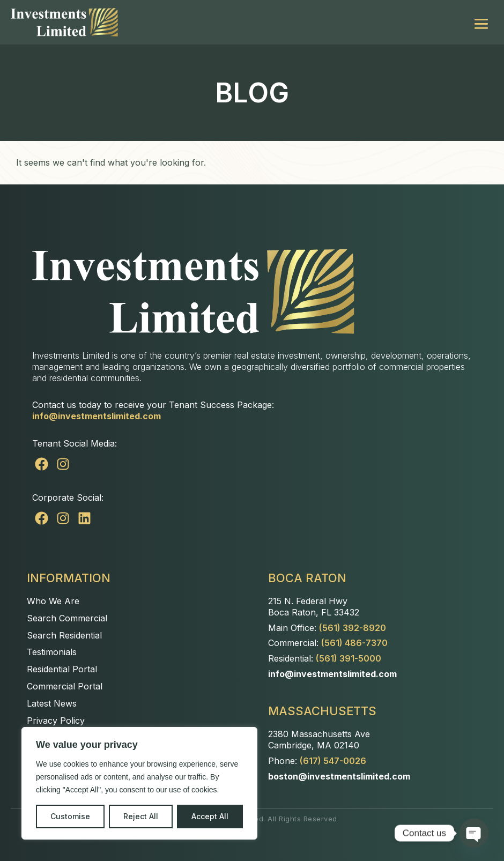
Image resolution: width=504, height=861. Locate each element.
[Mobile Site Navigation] (481, 22)
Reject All (141, 816)
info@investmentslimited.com (97, 416)
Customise (70, 816)
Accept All (210, 816)
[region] (139, 783)
